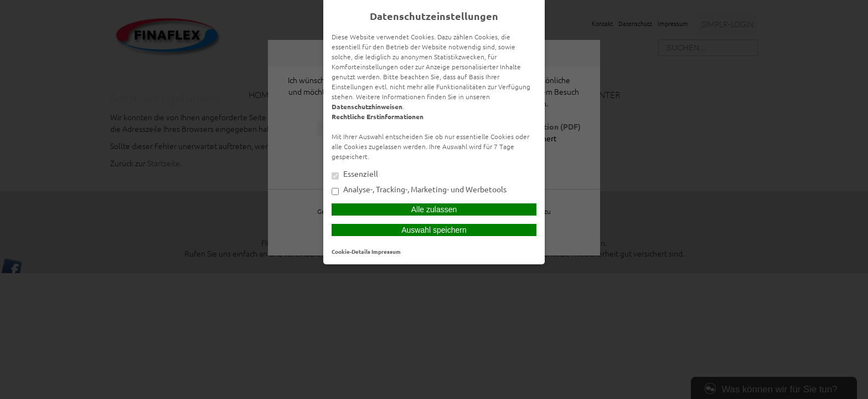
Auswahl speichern (434, 230)
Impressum (386, 251)
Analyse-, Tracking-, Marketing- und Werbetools (419, 190)
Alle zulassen (434, 209)
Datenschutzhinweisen (367, 106)
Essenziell (355, 175)
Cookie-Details (351, 251)
